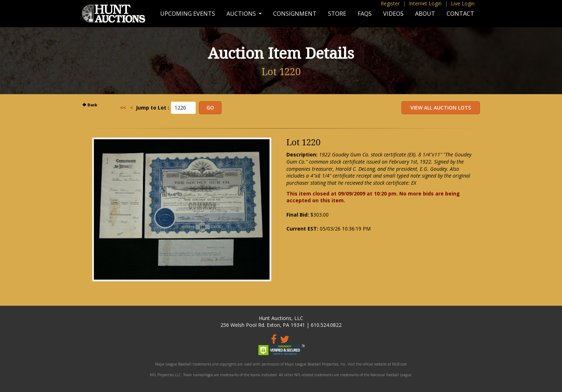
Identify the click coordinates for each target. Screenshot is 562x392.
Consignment (295, 14)
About (425, 14)
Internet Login (425, 3)
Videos (393, 14)
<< (123, 108)
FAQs (365, 14)
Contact (460, 14)
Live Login (463, 3)
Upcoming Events (188, 14)
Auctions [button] (242, 14)
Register (390, 3)
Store (337, 14)
